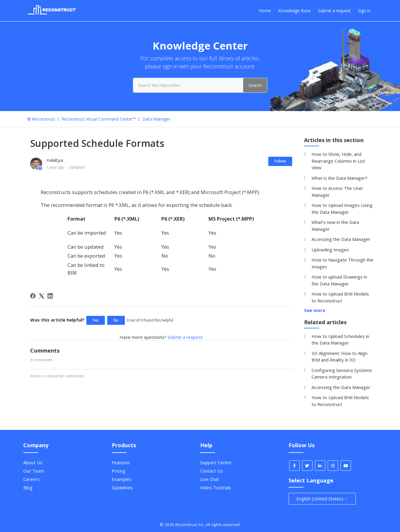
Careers (32, 479)
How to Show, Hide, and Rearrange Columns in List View (338, 161)
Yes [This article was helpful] (96, 320)
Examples (122, 479)
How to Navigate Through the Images (342, 263)
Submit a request (334, 11)
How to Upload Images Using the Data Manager (342, 209)
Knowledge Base (294, 11)
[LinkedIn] (50, 296)
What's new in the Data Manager (335, 226)
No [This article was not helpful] (116, 320)
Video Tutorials (216, 488)
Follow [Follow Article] (280, 161)
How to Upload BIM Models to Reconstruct (340, 297)
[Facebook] (33, 296)
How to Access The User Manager (337, 192)
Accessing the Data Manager (341, 239)
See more (315, 310)
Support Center (216, 462)
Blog (28, 488)
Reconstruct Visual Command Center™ (99, 119)
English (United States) (322, 499)
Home (265, 11)
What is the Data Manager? (340, 178)
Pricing (119, 471)
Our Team (34, 471)
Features (121, 462)
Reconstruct (44, 119)
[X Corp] (42, 296)
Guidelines (122, 488)
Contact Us (212, 471)
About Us (33, 462)
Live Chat (210, 479)
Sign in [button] (364, 11)
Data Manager (156, 119)
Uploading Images (330, 250)
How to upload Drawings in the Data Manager (339, 280)
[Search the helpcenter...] (200, 85)
